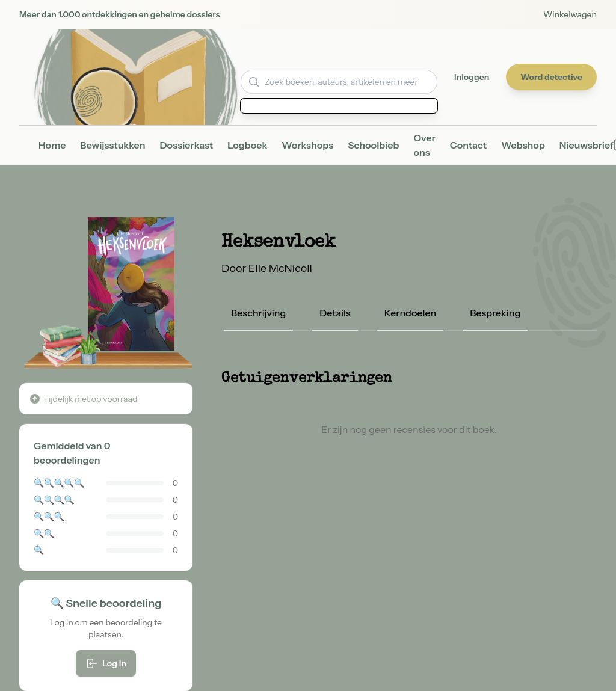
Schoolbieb (373, 145)
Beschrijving (258, 313)
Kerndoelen (410, 313)
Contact (468, 145)
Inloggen (472, 77)
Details (335, 313)
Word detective (551, 77)
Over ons (424, 145)
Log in (106, 663)
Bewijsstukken (112, 145)
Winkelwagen (570, 14)
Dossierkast (187, 145)
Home (52, 145)
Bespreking (495, 313)
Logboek (247, 145)
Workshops (307, 145)
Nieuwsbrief (587, 145)
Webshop (523, 145)
